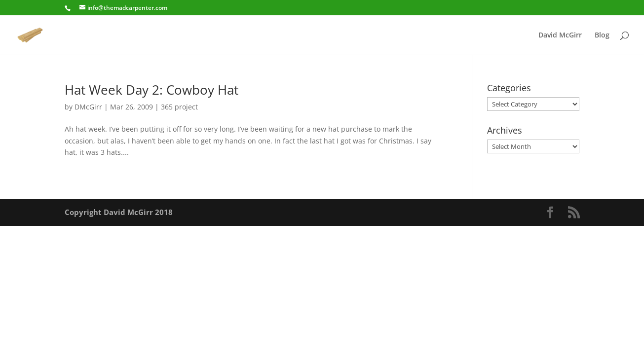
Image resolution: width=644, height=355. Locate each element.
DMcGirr (88, 107)
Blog (602, 35)
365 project (179, 107)
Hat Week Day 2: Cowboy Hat (152, 90)
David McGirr (560, 35)
